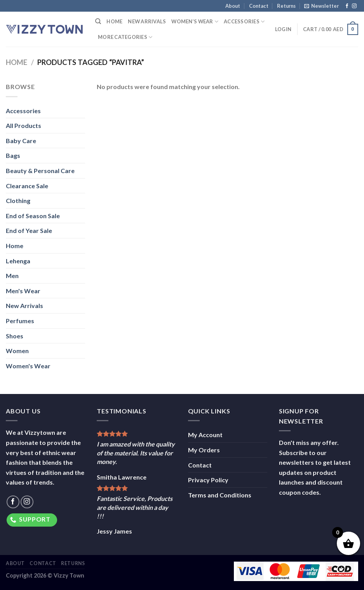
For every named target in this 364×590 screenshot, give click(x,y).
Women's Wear (28, 366)
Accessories (244, 22)
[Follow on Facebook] (347, 6)
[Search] (98, 21)
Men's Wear (23, 291)
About (233, 6)
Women (17, 351)
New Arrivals (147, 21)
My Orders (204, 450)
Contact (259, 6)
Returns (286, 6)
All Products (24, 125)
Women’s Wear (195, 22)
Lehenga (18, 261)
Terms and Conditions (220, 495)
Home (114, 21)
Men (12, 276)
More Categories (125, 37)
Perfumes (20, 321)
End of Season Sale (33, 216)
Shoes (15, 336)
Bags (13, 155)
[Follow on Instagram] (354, 6)
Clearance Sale (27, 186)
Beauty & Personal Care (40, 171)
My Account (205, 435)
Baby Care (21, 141)
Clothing (18, 200)
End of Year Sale (29, 230)
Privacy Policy (208, 480)
